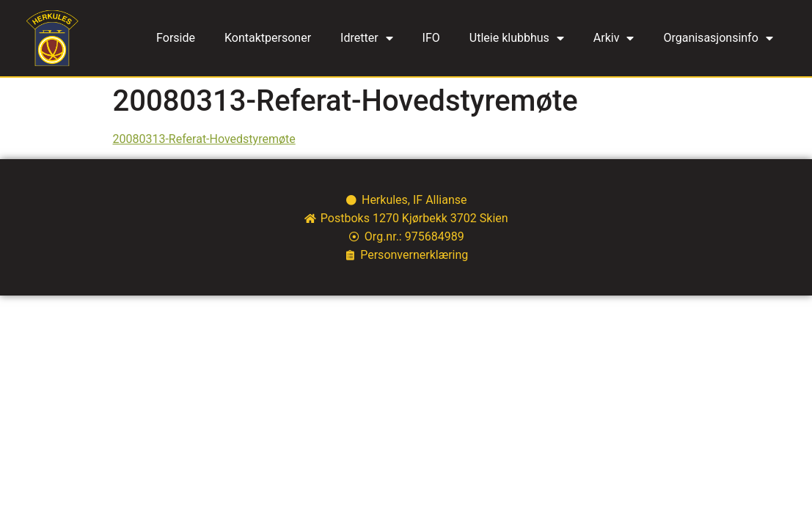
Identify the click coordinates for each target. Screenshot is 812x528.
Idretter (367, 38)
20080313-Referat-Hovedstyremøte (204, 139)
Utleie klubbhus (517, 38)
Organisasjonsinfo (718, 38)
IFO (431, 38)
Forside (176, 38)
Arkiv (614, 38)
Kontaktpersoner (268, 38)
